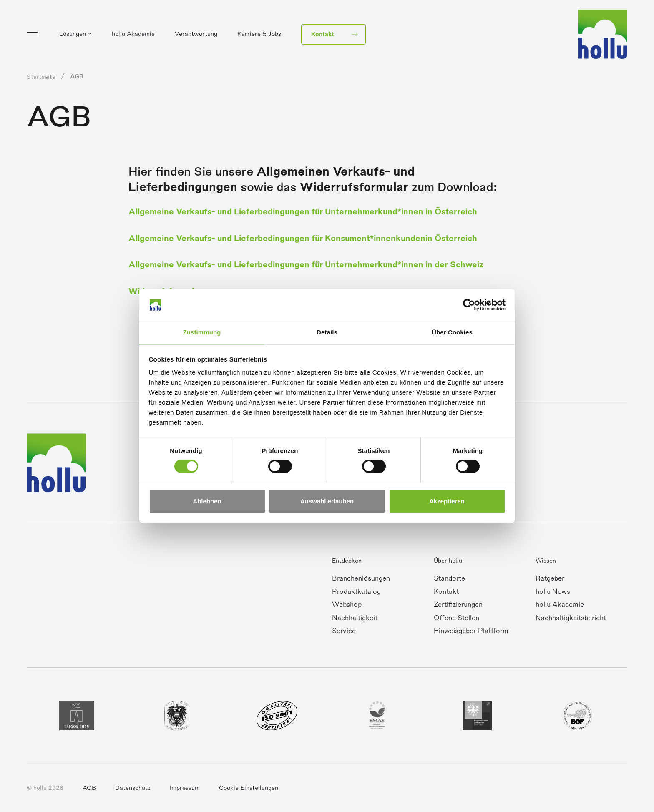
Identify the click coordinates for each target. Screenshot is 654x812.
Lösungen (73, 36)
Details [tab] (327, 332)
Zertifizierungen (458, 606)
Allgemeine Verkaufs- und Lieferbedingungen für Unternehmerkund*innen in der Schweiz (321, 265)
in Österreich (478, 239)
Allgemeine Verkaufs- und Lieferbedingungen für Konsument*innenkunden (289, 239)
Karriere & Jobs (259, 36)
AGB (89, 789)
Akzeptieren (447, 501)
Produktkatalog (356, 593)
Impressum (185, 789)
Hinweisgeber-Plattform (471, 633)
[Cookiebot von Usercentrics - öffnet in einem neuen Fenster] (469, 305)
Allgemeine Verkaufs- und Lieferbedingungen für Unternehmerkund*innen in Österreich (318, 212)
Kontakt (446, 593)
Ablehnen (207, 501)
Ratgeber (550, 580)
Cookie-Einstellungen (249, 789)
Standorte (449, 580)
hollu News (553, 593)
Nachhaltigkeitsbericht (571, 620)
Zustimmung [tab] (202, 332)
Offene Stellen (457, 620)
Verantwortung (196, 36)
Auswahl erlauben (327, 501)
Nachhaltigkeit (355, 620)
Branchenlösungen (361, 580)
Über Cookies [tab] (452, 332)
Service (344, 633)
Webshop (347, 606)
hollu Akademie (133, 36)
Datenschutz (133, 789)
